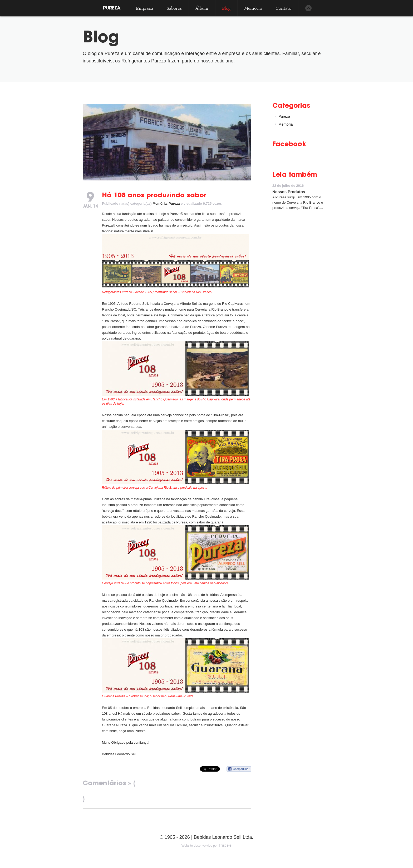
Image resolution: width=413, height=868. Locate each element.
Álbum (202, 8)
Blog (226, 8)
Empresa (144, 8)
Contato (283, 8)
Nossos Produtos (289, 192)
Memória (253, 8)
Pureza (174, 203)
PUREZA (112, 8)
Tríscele (225, 845)
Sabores (174, 8)
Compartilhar (239, 769)
